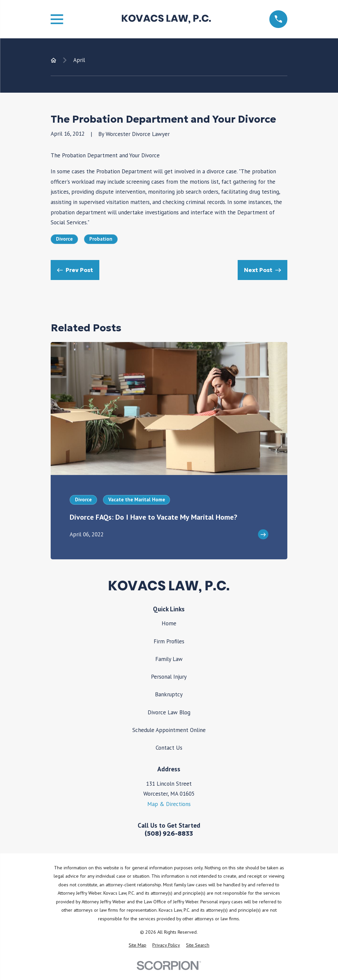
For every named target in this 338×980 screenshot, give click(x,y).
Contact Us (169, 748)
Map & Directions (169, 804)
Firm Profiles (169, 641)
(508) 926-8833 (169, 833)
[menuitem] (137, 945)
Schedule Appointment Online (169, 730)
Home (169, 623)
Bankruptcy (169, 694)
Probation (101, 239)
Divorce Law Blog (169, 712)
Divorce (64, 239)
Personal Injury (169, 677)
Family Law (169, 659)
